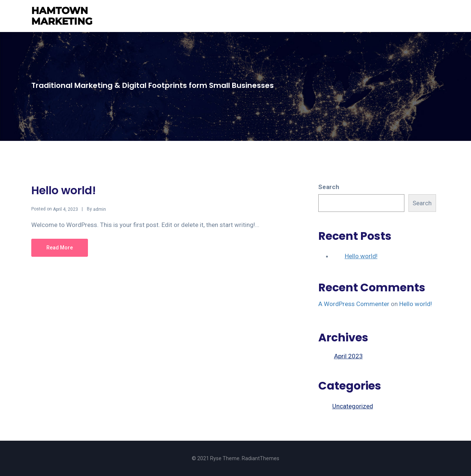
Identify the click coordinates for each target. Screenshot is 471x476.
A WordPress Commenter (354, 304)
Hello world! (64, 191)
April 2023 (348, 356)
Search (329, 187)
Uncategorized (353, 406)
